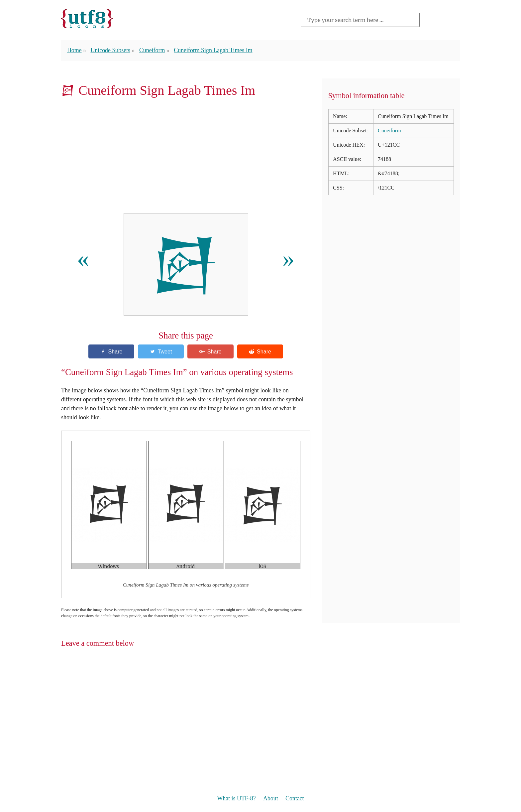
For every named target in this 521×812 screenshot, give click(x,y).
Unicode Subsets (110, 50)
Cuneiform (152, 50)
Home (74, 50)
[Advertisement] (186, 158)
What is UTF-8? (236, 798)
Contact (295, 798)
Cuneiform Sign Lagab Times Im (213, 50)
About (271, 798)
